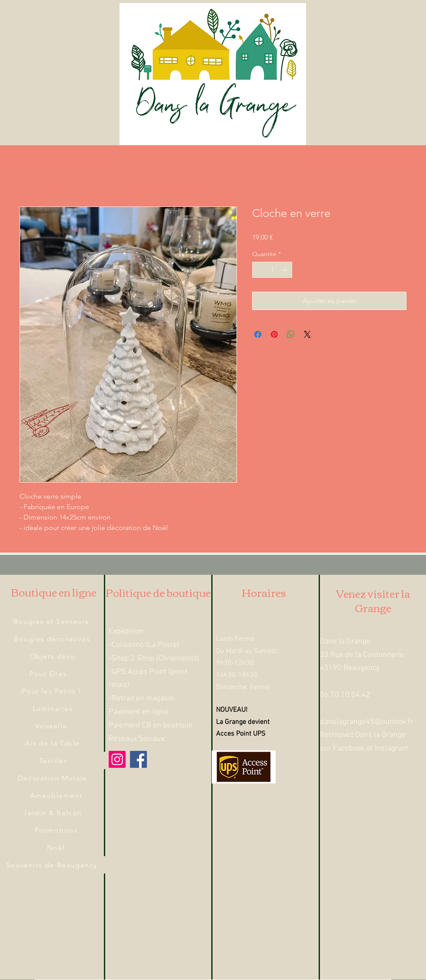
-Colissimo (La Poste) (144, 645)
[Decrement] (259, 270)
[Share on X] (307, 334)
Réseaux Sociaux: (137, 739)
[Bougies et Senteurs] (52, 621)
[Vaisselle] (52, 726)
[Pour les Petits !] (53, 691)
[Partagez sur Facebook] (258, 334)
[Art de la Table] (53, 743)
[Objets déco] (53, 656)
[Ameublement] (57, 795)
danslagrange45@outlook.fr (367, 722)
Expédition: (127, 632)
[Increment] (285, 270)
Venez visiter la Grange (373, 600)
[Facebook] (138, 759)
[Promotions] (57, 830)
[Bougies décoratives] (53, 639)
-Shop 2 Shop (131, 658)
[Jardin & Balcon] (53, 813)
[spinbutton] (272, 270)
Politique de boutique (158, 592)
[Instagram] (117, 759)
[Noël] (57, 847)
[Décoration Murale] (53, 778)
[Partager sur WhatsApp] (291, 334)
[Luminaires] (53, 708)
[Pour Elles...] (53, 673)
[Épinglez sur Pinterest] (274, 334)
